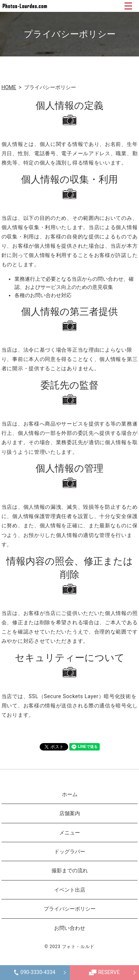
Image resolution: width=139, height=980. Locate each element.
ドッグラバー (70, 852)
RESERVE (104, 972)
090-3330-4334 (35, 972)
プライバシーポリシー (70, 909)
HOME (9, 87)
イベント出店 (70, 890)
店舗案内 (70, 813)
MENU (128, 6)
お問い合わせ (70, 928)
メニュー (70, 833)
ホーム (70, 794)
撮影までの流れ (70, 870)
